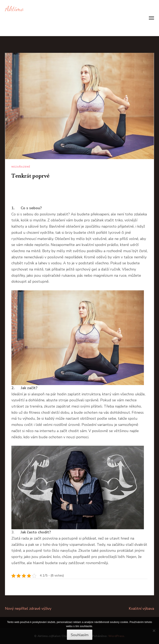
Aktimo (14, 9)
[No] (154, 631)
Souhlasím (80, 635)
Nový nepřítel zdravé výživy (28, 609)
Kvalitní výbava (141, 609)
